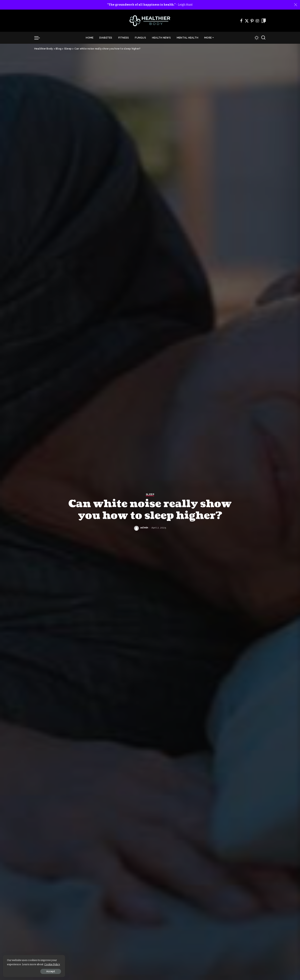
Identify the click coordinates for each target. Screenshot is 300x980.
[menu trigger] (39, 38)
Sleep (150, 494)
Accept (48, 971)
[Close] (296, 5)
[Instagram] (258, 21)
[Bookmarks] (263, 21)
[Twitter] (247, 21)
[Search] (263, 38)
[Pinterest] (252, 21)
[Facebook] (241, 21)
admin (144, 528)
